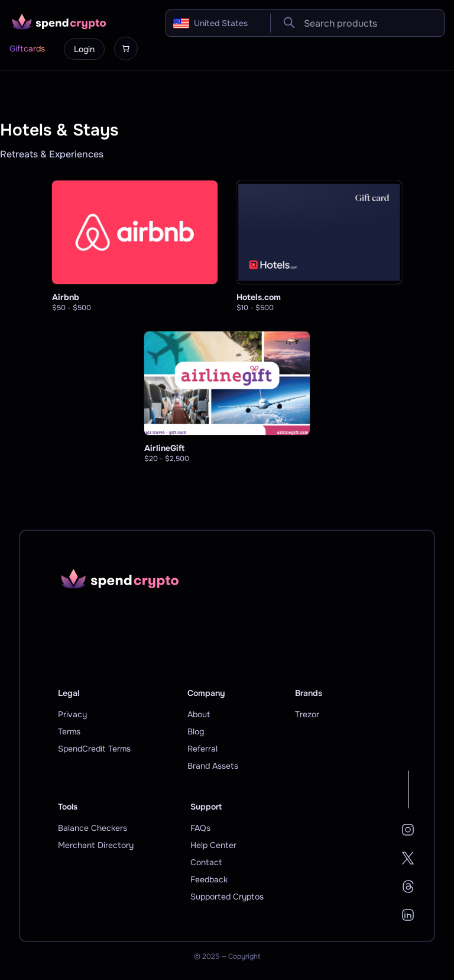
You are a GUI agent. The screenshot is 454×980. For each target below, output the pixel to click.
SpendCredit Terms (94, 749)
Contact (206, 862)
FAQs (200, 828)
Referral (202, 749)
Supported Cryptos (227, 897)
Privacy (72, 714)
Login (84, 49)
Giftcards (27, 49)
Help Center (213, 845)
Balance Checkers (93, 828)
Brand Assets (213, 766)
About (199, 714)
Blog (196, 731)
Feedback (209, 879)
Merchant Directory (96, 845)
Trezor (307, 714)
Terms (69, 731)
